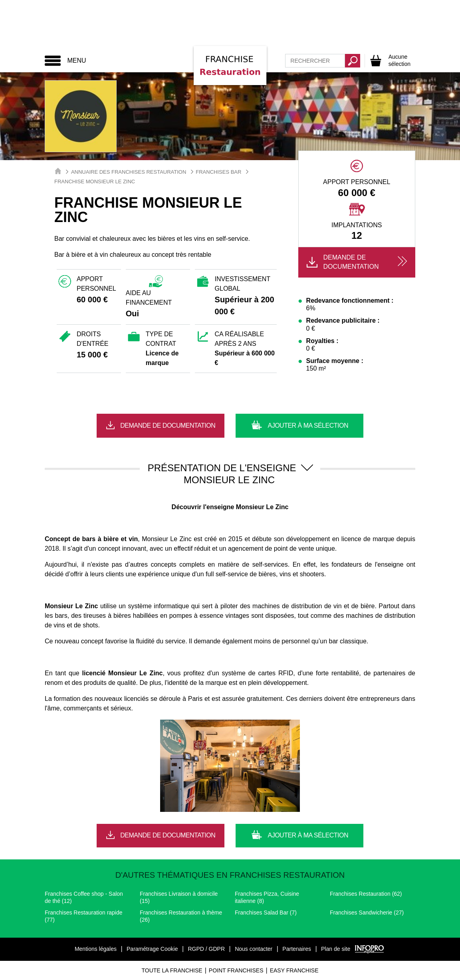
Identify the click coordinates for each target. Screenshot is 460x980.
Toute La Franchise (172, 970)
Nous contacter (254, 949)
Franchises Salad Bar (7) (266, 913)
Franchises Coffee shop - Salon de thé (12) (84, 897)
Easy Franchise (294, 970)
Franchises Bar (218, 172)
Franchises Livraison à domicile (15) (179, 897)
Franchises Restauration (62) (366, 894)
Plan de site (336, 949)
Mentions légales (96, 949)
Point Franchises (236, 970)
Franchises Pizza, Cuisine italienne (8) (267, 897)
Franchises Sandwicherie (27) (367, 913)
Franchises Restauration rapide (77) (84, 916)
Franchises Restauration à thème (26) (181, 916)
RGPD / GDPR (206, 949)
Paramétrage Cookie (152, 949)
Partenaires (297, 949)
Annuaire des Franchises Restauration (129, 172)
